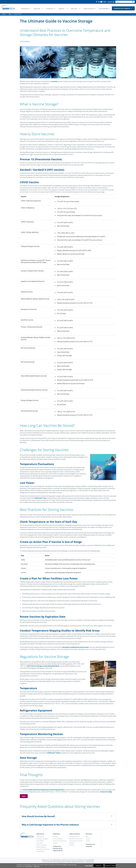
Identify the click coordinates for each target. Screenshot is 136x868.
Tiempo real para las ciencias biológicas (42, 846)
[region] (68, 866)
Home (4, 14)
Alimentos (55, 837)
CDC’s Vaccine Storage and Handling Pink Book (43, 666)
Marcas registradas (89, 860)
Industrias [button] (37, 9)
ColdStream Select (54, 753)
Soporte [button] (61, 9)
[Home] (8, 8)
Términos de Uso (66, 860)
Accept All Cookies (110, 866)
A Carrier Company (48, 862)
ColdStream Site (40, 498)
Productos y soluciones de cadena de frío (58, 848)
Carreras (88, 841)
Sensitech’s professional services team (76, 647)
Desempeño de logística (42, 839)
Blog (10, 14)
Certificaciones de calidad (76, 839)
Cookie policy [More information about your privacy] (36, 866)
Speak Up (72, 845)
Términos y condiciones (77, 860)
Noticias (88, 839)
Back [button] (24, 796)
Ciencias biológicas (58, 839)
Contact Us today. (106, 792)
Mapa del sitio (45, 860)
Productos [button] (50, 9)
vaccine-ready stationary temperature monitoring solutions (43, 790)
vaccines (55, 81)
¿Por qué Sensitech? (74, 837)
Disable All (98, 866)
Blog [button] (105, 2)
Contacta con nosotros (123, 8)
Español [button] (111, 2)
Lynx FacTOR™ (40, 841)
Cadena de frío (40, 837)
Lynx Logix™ (39, 843)
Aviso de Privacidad (55, 860)
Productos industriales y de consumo (60, 842)
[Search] (123, 2)
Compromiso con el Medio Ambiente (76, 842)
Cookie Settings (89, 866)
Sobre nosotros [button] (89, 9)
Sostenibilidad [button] (104, 9)
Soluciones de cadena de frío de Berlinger (43, 850)
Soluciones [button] (25, 9)
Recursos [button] (74, 9)
